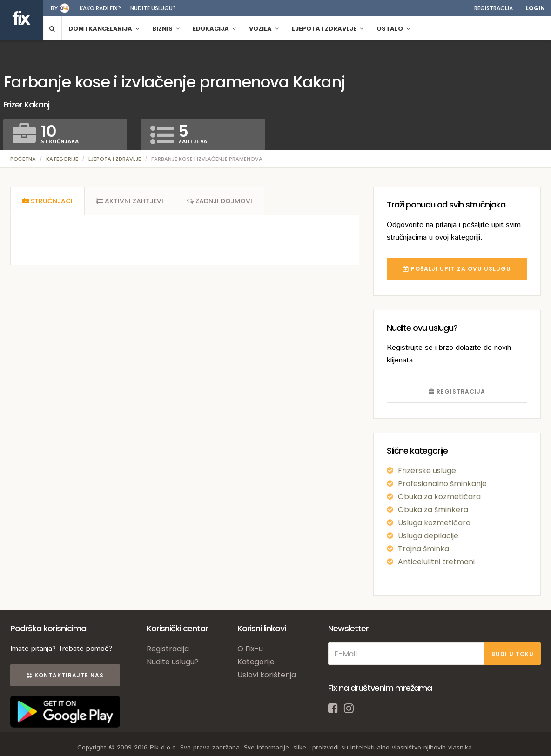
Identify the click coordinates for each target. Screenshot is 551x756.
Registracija (494, 8)
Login (535, 8)
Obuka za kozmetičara (439, 497)
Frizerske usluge (427, 471)
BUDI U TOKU (513, 654)
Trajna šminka (423, 549)
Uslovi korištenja (267, 675)
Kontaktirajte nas (65, 675)
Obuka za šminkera (433, 510)
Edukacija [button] (214, 29)
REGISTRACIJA (457, 391)
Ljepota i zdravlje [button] (328, 29)
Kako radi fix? (100, 8)
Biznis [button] (166, 29)
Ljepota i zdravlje (115, 159)
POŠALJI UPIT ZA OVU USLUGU (457, 269)
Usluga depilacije (428, 536)
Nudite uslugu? (153, 8)
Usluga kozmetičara (434, 523)
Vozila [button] (264, 29)
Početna (23, 159)
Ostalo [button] (393, 29)
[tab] (47, 201)
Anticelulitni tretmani (436, 562)
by (54, 8)
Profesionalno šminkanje (442, 484)
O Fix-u (250, 649)
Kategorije (62, 159)
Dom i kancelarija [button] (104, 29)
